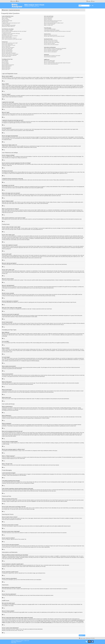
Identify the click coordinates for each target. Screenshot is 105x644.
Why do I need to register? (7, 17)
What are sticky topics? (6, 67)
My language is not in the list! (7, 35)
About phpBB (5, 606)
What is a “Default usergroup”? (50, 24)
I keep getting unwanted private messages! (52, 30)
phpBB (38, 188)
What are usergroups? (48, 20)
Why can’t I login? (5, 22)
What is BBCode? (5, 60)
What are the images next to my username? (10, 36)
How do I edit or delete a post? (7, 44)
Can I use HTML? (5, 61)
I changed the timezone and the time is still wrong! (11, 34)
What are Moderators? (48, 18)
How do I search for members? (50, 43)
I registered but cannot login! (7, 21)
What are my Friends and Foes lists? (51, 35)
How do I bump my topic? (6, 56)
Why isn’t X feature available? (49, 62)
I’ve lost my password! (6, 24)
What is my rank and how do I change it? (9, 38)
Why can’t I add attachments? (7, 51)
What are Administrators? (49, 17)
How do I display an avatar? (7, 37)
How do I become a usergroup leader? (51, 22)
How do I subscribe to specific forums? (51, 51)
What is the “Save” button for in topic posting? (10, 54)
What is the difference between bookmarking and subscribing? (55, 48)
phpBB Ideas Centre (54, 612)
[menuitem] (17, 1)
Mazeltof (18, 642)
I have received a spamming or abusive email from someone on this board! (57, 31)
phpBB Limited (34, 604)
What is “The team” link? (48, 25)
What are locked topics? (6, 68)
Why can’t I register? (6, 20)
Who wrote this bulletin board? (49, 61)
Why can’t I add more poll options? (8, 47)
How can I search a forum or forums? (51, 40)
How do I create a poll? (6, 46)
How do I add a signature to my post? (9, 45)
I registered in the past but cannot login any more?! (11, 23)
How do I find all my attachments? (50, 57)
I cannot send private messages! (50, 29)
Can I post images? (5, 64)
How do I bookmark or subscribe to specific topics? (53, 50)
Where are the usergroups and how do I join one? (53, 21)
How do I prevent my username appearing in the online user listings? (14, 31)
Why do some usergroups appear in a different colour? (54, 23)
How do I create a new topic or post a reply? (10, 43)
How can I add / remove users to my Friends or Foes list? (54, 36)
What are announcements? (7, 66)
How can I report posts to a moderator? (9, 53)
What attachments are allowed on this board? (52, 56)
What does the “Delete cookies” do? (8, 26)
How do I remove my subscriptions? (50, 52)
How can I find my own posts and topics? (51, 45)
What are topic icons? (6, 69)
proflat (14, 642)
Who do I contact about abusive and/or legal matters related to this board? (57, 63)
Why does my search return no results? (51, 41)
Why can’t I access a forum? (7, 50)
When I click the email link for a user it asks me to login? (12, 39)
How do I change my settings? (7, 30)
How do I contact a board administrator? (51, 64)
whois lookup (4, 620)
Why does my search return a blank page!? (52, 42)
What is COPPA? (5, 18)
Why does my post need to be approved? (9, 55)
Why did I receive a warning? (7, 52)
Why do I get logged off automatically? (9, 25)
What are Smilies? (5, 63)
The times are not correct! (7, 32)
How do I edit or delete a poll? (7, 49)
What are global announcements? (8, 65)
